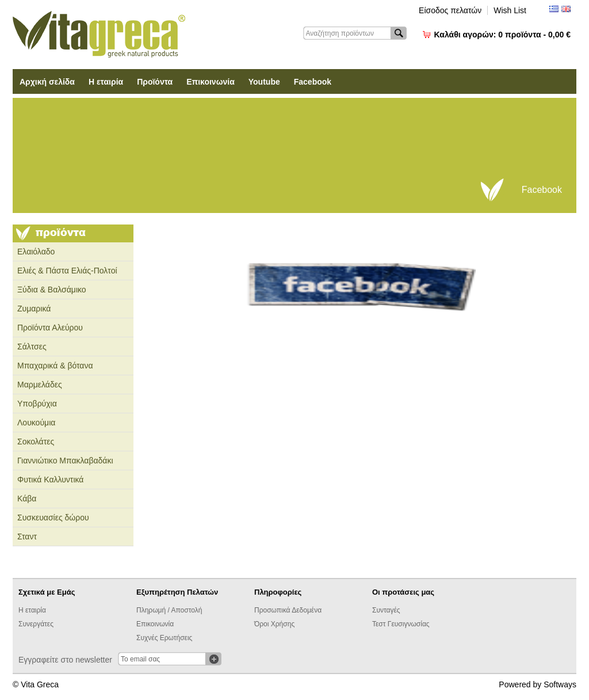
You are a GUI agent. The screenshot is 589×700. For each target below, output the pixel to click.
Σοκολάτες (36, 442)
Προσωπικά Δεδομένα (288, 610)
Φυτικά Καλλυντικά (50, 480)
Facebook (313, 82)
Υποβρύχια (37, 404)
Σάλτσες (32, 347)
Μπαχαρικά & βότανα (55, 366)
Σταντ (27, 537)
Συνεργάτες (36, 624)
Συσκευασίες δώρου (53, 518)
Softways (560, 684)
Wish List (510, 10)
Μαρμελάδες (40, 385)
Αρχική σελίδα (47, 82)
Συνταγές (386, 610)
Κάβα (27, 499)
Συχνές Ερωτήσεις (164, 638)
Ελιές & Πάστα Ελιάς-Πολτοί (67, 271)
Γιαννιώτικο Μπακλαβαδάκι (65, 461)
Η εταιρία (106, 82)
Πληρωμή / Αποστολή (169, 610)
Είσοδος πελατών (450, 10)
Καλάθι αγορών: (502, 35)
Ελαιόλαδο (36, 252)
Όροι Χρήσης (274, 624)
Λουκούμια (36, 423)
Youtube (264, 82)
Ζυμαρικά (34, 309)
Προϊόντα (155, 82)
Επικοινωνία (211, 82)
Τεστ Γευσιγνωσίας (401, 624)
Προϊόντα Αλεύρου (50, 328)
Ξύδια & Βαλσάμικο (52, 290)
